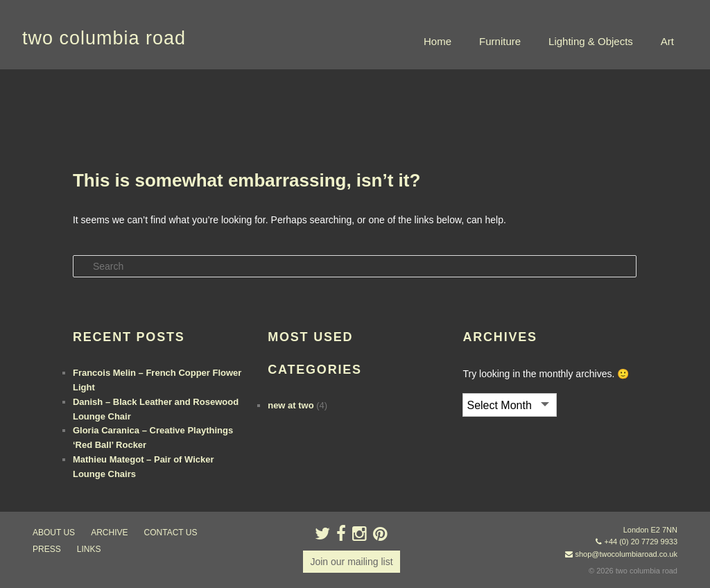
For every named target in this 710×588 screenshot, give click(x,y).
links (89, 549)
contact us (171, 533)
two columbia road (104, 38)
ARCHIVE (109, 533)
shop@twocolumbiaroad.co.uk (626, 554)
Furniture (500, 41)
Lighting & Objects (591, 41)
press (47, 549)
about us (54, 533)
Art (667, 41)
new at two (291, 405)
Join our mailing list (351, 562)
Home (438, 41)
